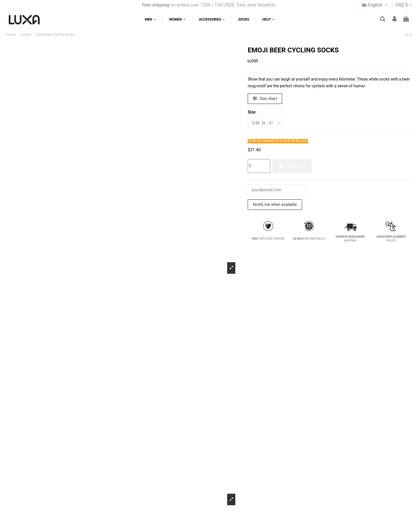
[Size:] (265, 123)
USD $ (404, 5)
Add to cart (292, 166)
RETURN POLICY (309, 239)
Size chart (265, 99)
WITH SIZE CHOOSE (268, 239)
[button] (268, 20)
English (375, 5)
